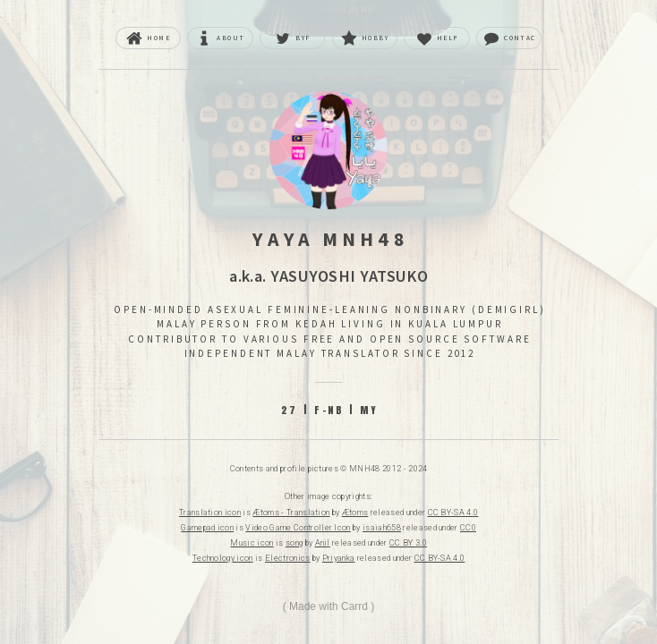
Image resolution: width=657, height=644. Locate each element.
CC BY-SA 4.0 (453, 513)
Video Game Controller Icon (298, 528)
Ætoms (355, 513)
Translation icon (210, 513)
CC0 (468, 528)
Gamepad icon (207, 528)
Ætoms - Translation (291, 513)
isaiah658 (382, 528)
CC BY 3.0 (408, 543)
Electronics (288, 558)
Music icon (252, 543)
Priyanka (339, 558)
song (294, 543)
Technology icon (223, 558)
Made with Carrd (328, 606)
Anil (323, 543)
